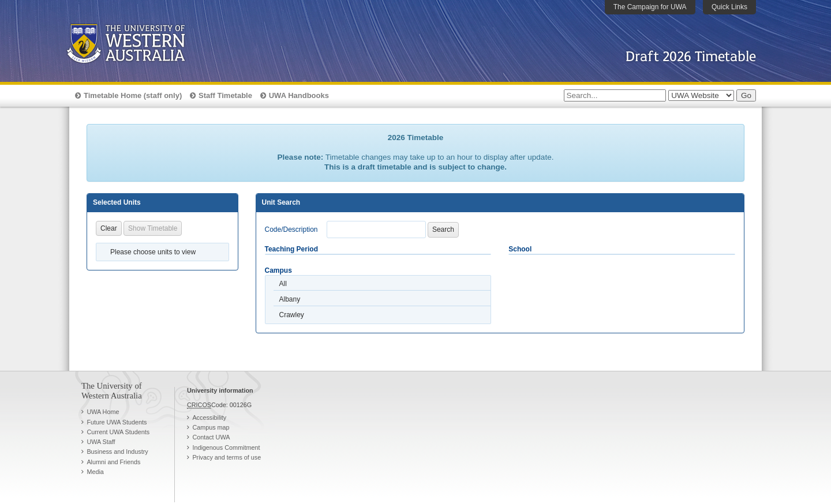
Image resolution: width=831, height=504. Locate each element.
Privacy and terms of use (227, 457)
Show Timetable (153, 228)
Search (443, 230)
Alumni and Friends (113, 462)
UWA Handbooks (299, 95)
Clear (109, 228)
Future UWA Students (117, 422)
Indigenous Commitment (226, 447)
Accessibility (209, 418)
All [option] (283, 284)
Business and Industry (117, 452)
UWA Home (103, 412)
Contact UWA (211, 437)
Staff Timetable (225, 95)
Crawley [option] (292, 315)
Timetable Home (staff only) (133, 95)
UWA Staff (101, 442)
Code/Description (291, 230)
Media (95, 472)
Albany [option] (290, 299)
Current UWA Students (118, 432)
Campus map (211, 427)
